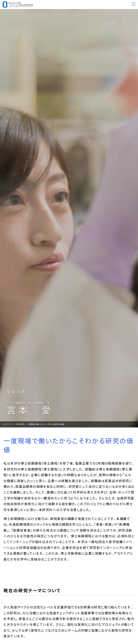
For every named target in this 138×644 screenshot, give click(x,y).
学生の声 (20, 424)
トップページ (8, 424)
